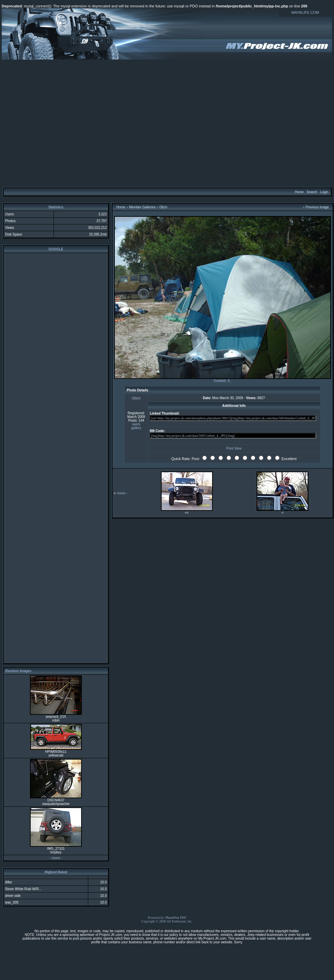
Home (299, 192)
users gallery (136, 426)
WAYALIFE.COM (305, 12)
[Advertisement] (166, 123)
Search (312, 192)
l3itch (163, 207)
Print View (234, 448)
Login (324, 192)
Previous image (317, 207)
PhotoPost (173, 918)
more (56, 858)
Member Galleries (142, 207)
